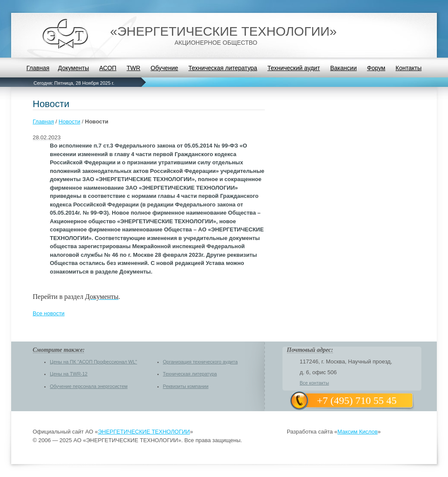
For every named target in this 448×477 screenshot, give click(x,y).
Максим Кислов (358, 432)
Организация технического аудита (200, 362)
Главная (38, 68)
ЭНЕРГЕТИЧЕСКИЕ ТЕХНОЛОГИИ (144, 432)
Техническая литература (223, 68)
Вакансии (344, 68)
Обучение (164, 68)
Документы (74, 68)
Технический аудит (294, 68)
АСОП (108, 68)
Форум (376, 68)
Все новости (49, 313)
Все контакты (314, 383)
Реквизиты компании (186, 386)
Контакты (408, 68)
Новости (69, 122)
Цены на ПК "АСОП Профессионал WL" (94, 362)
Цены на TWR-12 (69, 374)
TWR (134, 68)
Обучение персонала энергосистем (89, 386)
